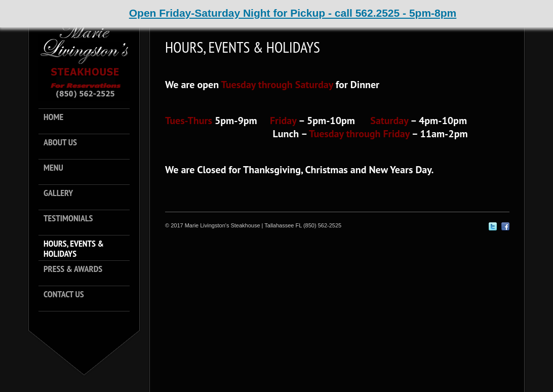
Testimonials (68, 219)
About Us (60, 143)
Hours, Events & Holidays (74, 249)
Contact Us (64, 295)
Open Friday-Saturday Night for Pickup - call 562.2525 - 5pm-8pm (293, 13)
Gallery (58, 193)
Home (53, 117)
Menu (53, 168)
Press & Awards (73, 269)
